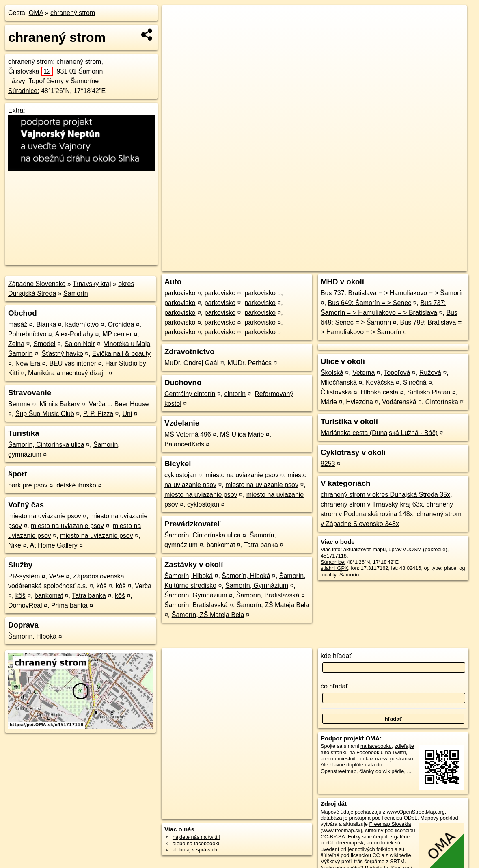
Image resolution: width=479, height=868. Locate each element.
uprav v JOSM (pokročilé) (418, 549)
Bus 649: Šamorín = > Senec (370, 303)
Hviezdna (359, 402)
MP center (117, 334)
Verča (97, 404)
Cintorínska (442, 402)
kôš (102, 586)
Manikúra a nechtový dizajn (67, 373)
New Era (28, 363)
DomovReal (25, 605)
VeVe (56, 576)
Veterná (364, 373)
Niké (15, 545)
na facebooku (376, 746)
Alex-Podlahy (74, 334)
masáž (18, 324)
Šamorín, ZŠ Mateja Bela (273, 605)
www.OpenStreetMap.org (416, 812)
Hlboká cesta (380, 392)
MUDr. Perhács (250, 363)
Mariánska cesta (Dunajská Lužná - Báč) (379, 433)
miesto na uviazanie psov (45, 516)
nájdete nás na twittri (196, 837)
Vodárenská (399, 402)
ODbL (411, 818)
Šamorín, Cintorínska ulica (46, 445)
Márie (329, 402)
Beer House (132, 404)
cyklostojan (180, 475)
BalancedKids (184, 444)
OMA (36, 13)
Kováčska (380, 382)
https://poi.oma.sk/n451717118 (432, 265)
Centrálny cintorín (190, 394)
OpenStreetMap (330, 265)
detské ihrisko (76, 485)
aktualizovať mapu (365, 549)
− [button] (176, 32)
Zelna (16, 344)
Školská (332, 373)
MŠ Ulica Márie (242, 434)
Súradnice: (24, 91)
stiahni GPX (334, 568)
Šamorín (76, 293)
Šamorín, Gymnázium (257, 586)
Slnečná (415, 382)
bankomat (49, 596)
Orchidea (121, 324)
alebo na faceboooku (197, 843)
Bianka (46, 324)
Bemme (19, 404)
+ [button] (176, 19)
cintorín (235, 394)
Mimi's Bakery (59, 404)
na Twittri (396, 752)
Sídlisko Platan (429, 392)
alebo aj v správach (195, 850)
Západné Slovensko (37, 284)
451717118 (334, 556)
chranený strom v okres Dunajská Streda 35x (385, 495)
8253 (328, 464)
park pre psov (28, 485)
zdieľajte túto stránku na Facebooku (367, 749)
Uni (127, 414)
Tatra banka (89, 596)
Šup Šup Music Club (45, 414)
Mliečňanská (339, 382)
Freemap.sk (371, 265)
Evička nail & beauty (121, 354)
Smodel (44, 344)
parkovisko (180, 293)
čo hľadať (334, 686)
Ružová (430, 373)
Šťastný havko (63, 354)
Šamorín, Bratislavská (268, 595)
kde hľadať (336, 656)
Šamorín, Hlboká (32, 636)
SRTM (397, 861)
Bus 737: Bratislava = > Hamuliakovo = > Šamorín (393, 293)
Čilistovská (31, 71)
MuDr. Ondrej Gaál (191, 363)
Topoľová (397, 373)
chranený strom (73, 13)
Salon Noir (80, 344)
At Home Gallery (53, 545)
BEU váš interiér (73, 363)
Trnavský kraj (92, 284)
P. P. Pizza (98, 414)
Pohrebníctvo (27, 334)
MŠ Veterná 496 (188, 434)
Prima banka (69, 605)
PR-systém (24, 576)
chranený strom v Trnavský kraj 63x (372, 504)
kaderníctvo (82, 324)
